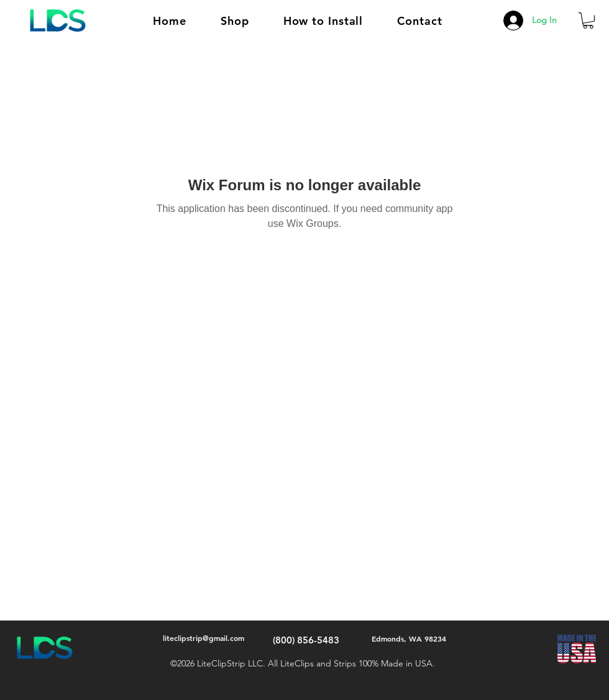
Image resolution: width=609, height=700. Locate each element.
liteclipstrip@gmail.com (204, 638)
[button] (235, 21)
